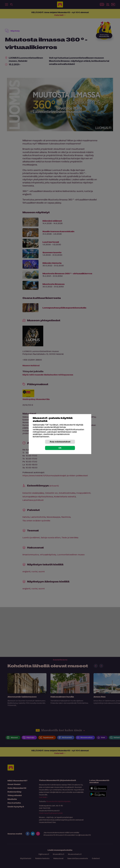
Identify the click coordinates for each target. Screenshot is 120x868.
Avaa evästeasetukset (60, 442)
